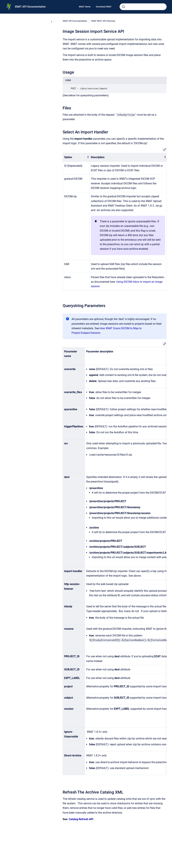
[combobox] (143, 7)
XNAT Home (85, 7)
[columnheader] (76, 157)
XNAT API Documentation (30, 7)
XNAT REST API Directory (103, 21)
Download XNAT (104, 7)
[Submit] (123, 7)
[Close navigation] (52, 22)
